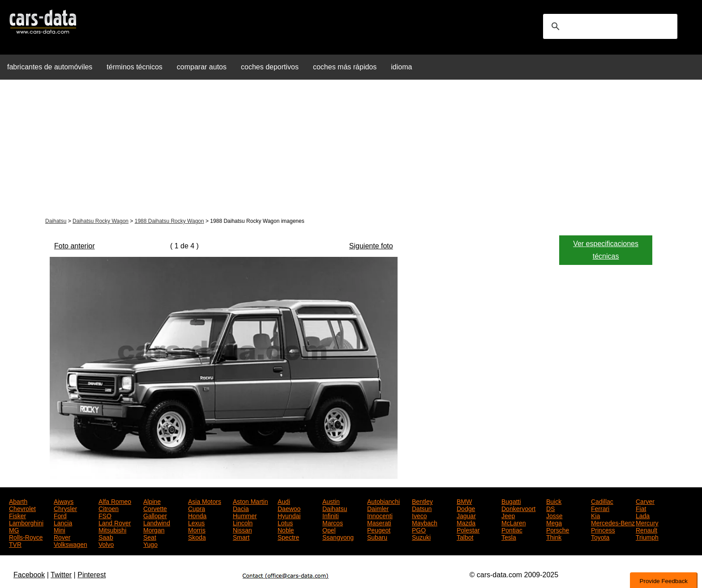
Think (554, 537)
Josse (554, 515)
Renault (646, 529)
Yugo (150, 544)
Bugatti (511, 501)
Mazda (466, 522)
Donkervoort (518, 508)
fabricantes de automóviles (50, 67)
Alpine (152, 501)
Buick (554, 501)
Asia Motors (205, 501)
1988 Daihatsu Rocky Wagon (169, 221)
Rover (62, 537)
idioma (401, 67)
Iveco (419, 515)
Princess (603, 529)
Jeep (508, 515)
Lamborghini (26, 522)
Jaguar (466, 515)
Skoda (197, 537)
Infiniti (331, 515)
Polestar (468, 529)
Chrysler (65, 508)
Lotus (285, 522)
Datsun (422, 508)
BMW (464, 501)
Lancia (63, 522)
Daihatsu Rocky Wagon (101, 221)
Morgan (154, 529)
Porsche (558, 529)
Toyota (600, 537)
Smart (241, 537)
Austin (331, 501)
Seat (150, 537)
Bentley (422, 501)
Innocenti (380, 515)
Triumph (647, 537)
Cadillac (602, 501)
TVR (15, 544)
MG (14, 529)
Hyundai (289, 515)
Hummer (245, 515)
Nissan (242, 529)
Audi (284, 501)
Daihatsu (56, 221)
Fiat (641, 508)
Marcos (333, 522)
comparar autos (202, 67)
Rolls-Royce (26, 537)
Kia (595, 515)
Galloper (155, 515)
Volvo (106, 544)
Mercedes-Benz (613, 522)
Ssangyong (338, 537)
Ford (60, 515)
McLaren (514, 522)
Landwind (157, 522)
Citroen (109, 508)
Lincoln (243, 522)
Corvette (155, 508)
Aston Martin (250, 501)
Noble (286, 529)
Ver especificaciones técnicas (606, 250)
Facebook (29, 575)
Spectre (288, 537)
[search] (609, 26)
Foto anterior (75, 246)
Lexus (196, 522)
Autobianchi (383, 501)
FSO (105, 515)
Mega (554, 522)
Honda (197, 515)
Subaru (377, 537)
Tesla (509, 537)
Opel (329, 529)
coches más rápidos (345, 67)
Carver (645, 501)
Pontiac (512, 529)
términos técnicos (135, 67)
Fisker (17, 515)
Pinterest (92, 575)
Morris (197, 529)
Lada (643, 515)
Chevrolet (22, 508)
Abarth (18, 501)
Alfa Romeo (115, 501)
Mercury (647, 522)
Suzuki (421, 537)
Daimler (378, 508)
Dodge (466, 508)
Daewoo (289, 508)
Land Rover (115, 522)
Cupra (197, 508)
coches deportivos (270, 67)
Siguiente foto (371, 246)
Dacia (241, 508)
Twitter (61, 575)
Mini (60, 529)
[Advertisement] (351, 149)
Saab (106, 537)
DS (550, 508)
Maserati (379, 522)
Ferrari (600, 508)
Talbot (465, 537)
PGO (419, 529)
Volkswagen (71, 544)
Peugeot (379, 529)
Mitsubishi (112, 529)
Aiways (64, 501)
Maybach (425, 522)
